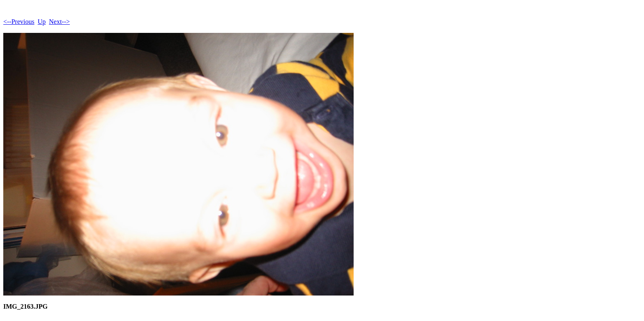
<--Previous (19, 22)
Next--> (59, 22)
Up (42, 22)
